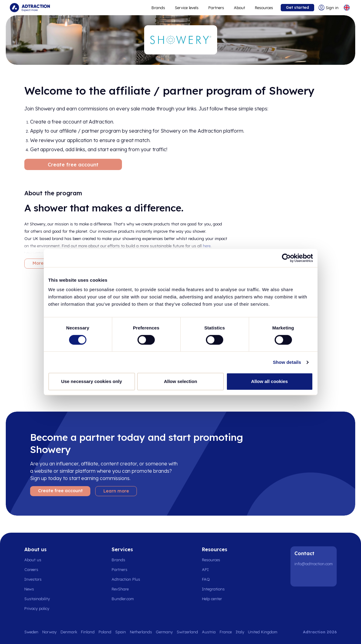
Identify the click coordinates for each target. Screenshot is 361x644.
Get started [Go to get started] (297, 7)
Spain (121, 632)
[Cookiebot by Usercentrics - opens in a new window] (286, 258)
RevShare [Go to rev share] (120, 589)
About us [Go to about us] (33, 560)
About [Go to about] (240, 8)
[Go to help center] (215, 599)
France (226, 632)
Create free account (73, 165)
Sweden (31, 632)
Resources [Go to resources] (264, 8)
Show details (287, 362)
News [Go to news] (29, 589)
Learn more (116, 491)
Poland (105, 632)
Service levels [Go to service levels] (187, 8)
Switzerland (187, 632)
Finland (88, 632)
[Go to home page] (30, 8)
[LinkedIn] (300, 577)
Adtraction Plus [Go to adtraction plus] (126, 579)
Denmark (69, 632)
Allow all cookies (270, 381)
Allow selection (180, 381)
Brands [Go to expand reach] (158, 8)
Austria (209, 632)
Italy (240, 632)
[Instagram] (316, 577)
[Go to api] (215, 569)
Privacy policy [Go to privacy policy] (37, 608)
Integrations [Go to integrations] (213, 589)
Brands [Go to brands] (118, 560)
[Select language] (347, 8)
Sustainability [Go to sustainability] (37, 599)
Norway (49, 632)
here (207, 246)
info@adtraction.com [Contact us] (314, 564)
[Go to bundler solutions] (126, 599)
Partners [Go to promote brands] (216, 8)
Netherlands (141, 632)
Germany (164, 632)
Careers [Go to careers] (31, 569)
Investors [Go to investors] (33, 579)
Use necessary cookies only (92, 381)
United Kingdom (263, 632)
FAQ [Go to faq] (206, 579)
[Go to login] (328, 8)
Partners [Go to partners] (120, 569)
